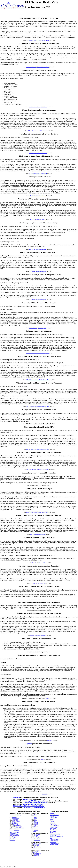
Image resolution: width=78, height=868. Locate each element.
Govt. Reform (53, 830)
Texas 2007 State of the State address (38, 636)
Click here (17, 798)
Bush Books (12, 840)
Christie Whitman (37, 848)
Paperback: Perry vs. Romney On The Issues (38, 107)
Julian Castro (37, 838)
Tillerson (36, 830)
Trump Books (12, 838)
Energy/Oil (53, 823)
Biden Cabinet (13, 833)
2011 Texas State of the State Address (38, 534)
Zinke (35, 831)
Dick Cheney (36, 845)
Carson (35, 818)
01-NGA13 (48, 698)
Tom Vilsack (15, 829)
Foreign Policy (54, 827)
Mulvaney (36, 823)
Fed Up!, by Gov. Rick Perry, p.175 (38, 583)
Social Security (54, 841)
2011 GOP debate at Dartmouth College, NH (38, 153)
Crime (52, 819)
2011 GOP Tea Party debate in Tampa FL (38, 249)
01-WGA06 (49, 740)
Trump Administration (14, 836)
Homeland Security (55, 834)
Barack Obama (37, 835)
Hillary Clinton (37, 839)
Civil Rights (53, 816)
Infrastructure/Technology (57, 837)
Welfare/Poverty (54, 845)
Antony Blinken (15, 818)
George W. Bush (38, 843)
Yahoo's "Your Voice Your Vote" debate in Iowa (38, 131)
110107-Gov (45, 794)
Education (53, 822)
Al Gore (35, 852)
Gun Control (53, 831)
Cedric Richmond (20, 828)
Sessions (36, 829)
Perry (35, 826)
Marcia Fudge (15, 820)
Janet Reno (36, 856)
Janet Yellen (16, 830)
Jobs (51, 838)
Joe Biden (14, 817)
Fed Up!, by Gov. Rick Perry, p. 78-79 (38, 563)
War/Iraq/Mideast (54, 843)
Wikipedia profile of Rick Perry (34, 806)
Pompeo (36, 827)
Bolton (35, 817)
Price (35, 828)
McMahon (36, 822)
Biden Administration (14, 835)
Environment (53, 824)
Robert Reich (37, 855)
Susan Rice (19, 827)
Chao (35, 819)
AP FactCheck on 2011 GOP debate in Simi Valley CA (38, 470)
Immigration (53, 835)
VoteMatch (26, 799)
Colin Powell (37, 846)
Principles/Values (54, 839)
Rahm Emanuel (37, 840)
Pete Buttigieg (15, 819)
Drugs (52, 820)
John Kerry (16, 825)
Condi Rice (36, 847)
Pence (35, 816)
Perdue (36, 825)
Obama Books (13, 839)
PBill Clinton (37, 851)
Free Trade (53, 828)
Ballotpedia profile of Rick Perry (34, 807)
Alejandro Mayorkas (16, 826)
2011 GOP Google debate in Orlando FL (38, 196)
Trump (35, 815)
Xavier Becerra (20, 816)
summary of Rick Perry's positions (35, 801)
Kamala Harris (15, 823)
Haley (35, 821)
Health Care (53, 833)
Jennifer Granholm (16, 821)
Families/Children (54, 826)
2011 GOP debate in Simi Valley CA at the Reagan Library (38, 353)
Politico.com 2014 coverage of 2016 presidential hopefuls (38, 67)
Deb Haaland (14, 822)
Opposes (29, 744)
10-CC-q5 (43, 759)
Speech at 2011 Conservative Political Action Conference (38, 512)
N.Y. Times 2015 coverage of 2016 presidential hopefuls (38, 40)
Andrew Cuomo (37, 853)
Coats (35, 820)
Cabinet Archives (14, 832)
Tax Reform (53, 842)
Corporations (53, 818)
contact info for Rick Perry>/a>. (33, 804)
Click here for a (18, 806)
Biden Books (12, 837)
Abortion (52, 814)
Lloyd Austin (16, 815)
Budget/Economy (54, 815)
